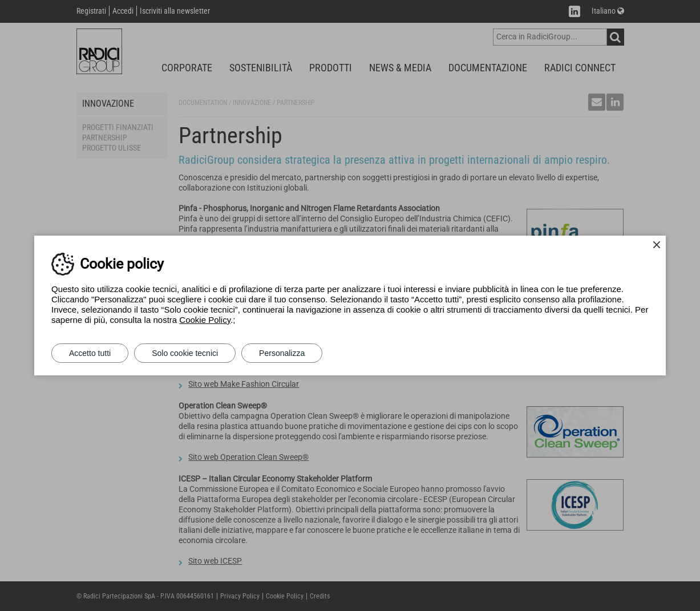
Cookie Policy (205, 320)
